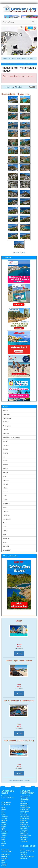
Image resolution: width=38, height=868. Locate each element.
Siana (5, 523)
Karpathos (4, 832)
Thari (5, 535)
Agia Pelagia (24, 798)
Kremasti (6, 484)
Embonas (6, 434)
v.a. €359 (19, 733)
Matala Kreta (24, 822)
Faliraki (5, 441)
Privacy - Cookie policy (27, 851)
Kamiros (5, 469)
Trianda (5, 542)
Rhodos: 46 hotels (28, 64)
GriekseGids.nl (8, 22)
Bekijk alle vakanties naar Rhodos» (19, 780)
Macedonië (5, 858)
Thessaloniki (24, 841)
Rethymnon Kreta (26, 836)
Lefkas (3, 828)
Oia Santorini (24, 830)
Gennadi (6, 449)
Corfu (3, 815)
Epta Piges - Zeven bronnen (11, 438)
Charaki (5, 430)
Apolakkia (6, 422)
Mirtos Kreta (24, 824)
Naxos (3, 839)
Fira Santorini (24, 809)
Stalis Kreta (24, 839)
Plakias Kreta (24, 834)
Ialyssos (5, 453)
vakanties (10, 64)
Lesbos (4, 826)
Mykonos (4, 824)
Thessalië (4, 864)
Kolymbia (6, 480)
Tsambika (6, 546)
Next (23, 252)
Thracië (4, 866)
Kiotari (5, 476)
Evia (3, 845)
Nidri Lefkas (24, 828)
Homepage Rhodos (19, 87)
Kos (3, 811)
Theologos (6, 538)
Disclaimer (24, 853)
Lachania (6, 492)
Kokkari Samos (25, 811)
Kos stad (23, 813)
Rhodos (4, 809)
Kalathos (6, 461)
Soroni (5, 527)
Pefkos (5, 507)
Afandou (6, 410)
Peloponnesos (6, 855)
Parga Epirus (24, 832)
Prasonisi (6, 511)
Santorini (4, 819)
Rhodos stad (7, 519)
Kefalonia (4, 820)
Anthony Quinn (7, 418)
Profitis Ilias (6, 515)
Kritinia (5, 488)
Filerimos (6, 445)
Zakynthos (5, 817)
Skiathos (4, 834)
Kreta (3, 807)
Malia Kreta (24, 821)
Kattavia (5, 472)
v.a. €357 (19, 693)
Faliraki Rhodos (25, 807)
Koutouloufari (24, 815)
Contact (23, 849)
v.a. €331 (19, 653)
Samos (4, 813)
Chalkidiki (4, 856)
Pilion (3, 862)
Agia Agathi (6, 414)
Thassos (4, 836)
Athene (23, 802)
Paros (3, 838)
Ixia (4, 457)
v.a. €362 (19, 773)
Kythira (4, 822)
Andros (4, 843)
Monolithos (6, 504)
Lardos (5, 496)
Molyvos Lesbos (25, 826)
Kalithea (5, 465)
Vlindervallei (7, 550)
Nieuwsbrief (24, 858)
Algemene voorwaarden (27, 857)
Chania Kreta (24, 804)
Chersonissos (24, 805)
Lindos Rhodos (25, 819)
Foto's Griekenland (17, 59)
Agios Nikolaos (25, 800)
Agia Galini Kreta (25, 796)
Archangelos (7, 426)
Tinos (3, 841)
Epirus (3, 860)
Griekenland (6, 59)
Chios (3, 830)
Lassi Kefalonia (25, 817)
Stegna (5, 531)
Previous (16, 252)
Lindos (5, 500)
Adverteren (24, 855)
